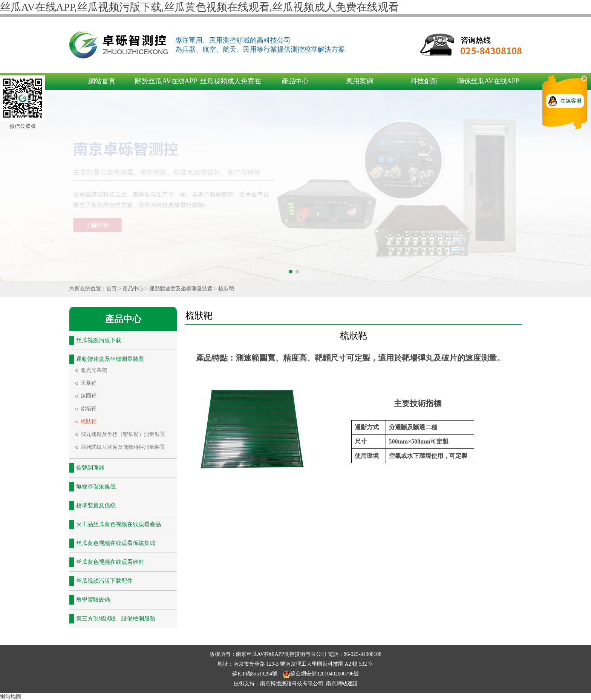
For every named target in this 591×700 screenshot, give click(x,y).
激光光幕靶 (94, 370)
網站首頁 (102, 81)
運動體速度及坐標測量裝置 (181, 289)
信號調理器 (90, 468)
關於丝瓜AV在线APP (166, 81)
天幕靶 (89, 383)
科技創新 (424, 81)
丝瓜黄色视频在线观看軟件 (110, 562)
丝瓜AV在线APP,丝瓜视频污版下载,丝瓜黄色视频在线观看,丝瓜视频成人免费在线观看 (199, 7)
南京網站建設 (342, 684)
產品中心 (295, 81)
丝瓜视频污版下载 (99, 340)
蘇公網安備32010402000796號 (321, 674)
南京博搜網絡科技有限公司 (292, 684)
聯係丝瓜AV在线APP (488, 81)
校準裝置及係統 (96, 505)
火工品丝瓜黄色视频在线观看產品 (119, 524)
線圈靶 (89, 396)
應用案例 (360, 81)
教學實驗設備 (93, 600)
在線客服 (571, 101)
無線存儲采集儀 (96, 487)
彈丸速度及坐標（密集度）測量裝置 (123, 434)
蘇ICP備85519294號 (255, 674)
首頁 (112, 289)
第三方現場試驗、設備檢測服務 (116, 619)
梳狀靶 (226, 289)
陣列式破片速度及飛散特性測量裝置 (123, 447)
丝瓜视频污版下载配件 (104, 581)
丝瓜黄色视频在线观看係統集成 (116, 543)
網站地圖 (11, 696)
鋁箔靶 (89, 409)
